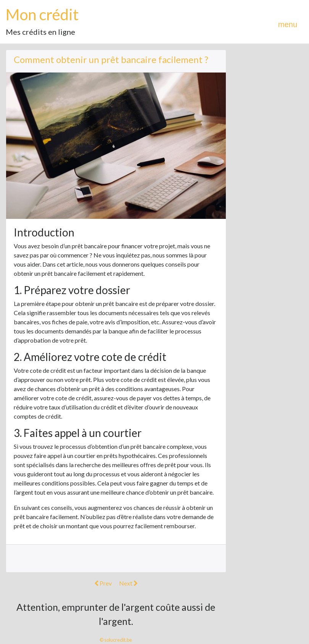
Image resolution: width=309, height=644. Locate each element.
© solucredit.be (116, 640)
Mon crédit (42, 15)
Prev (103, 583)
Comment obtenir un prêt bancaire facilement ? (111, 59)
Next (128, 583)
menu (288, 24)
